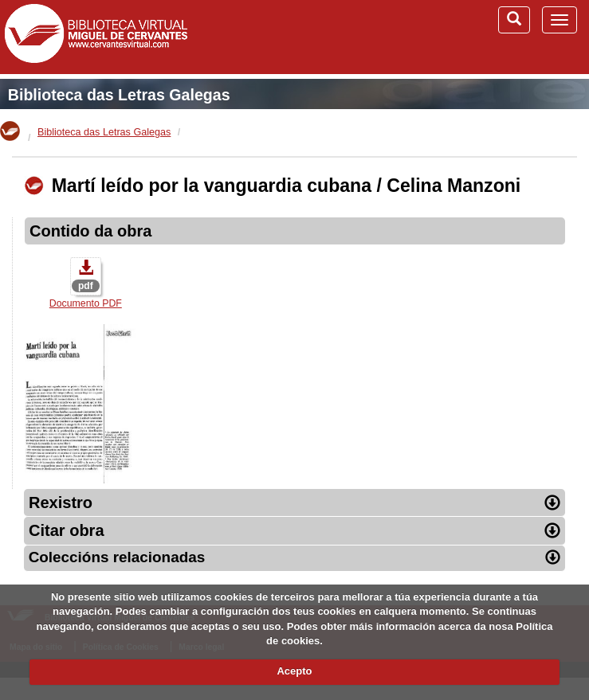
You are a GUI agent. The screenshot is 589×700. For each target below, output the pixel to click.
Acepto (294, 671)
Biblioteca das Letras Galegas (119, 95)
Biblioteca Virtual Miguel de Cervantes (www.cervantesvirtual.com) (96, 37)
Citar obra (294, 530)
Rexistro (294, 503)
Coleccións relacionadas (295, 557)
